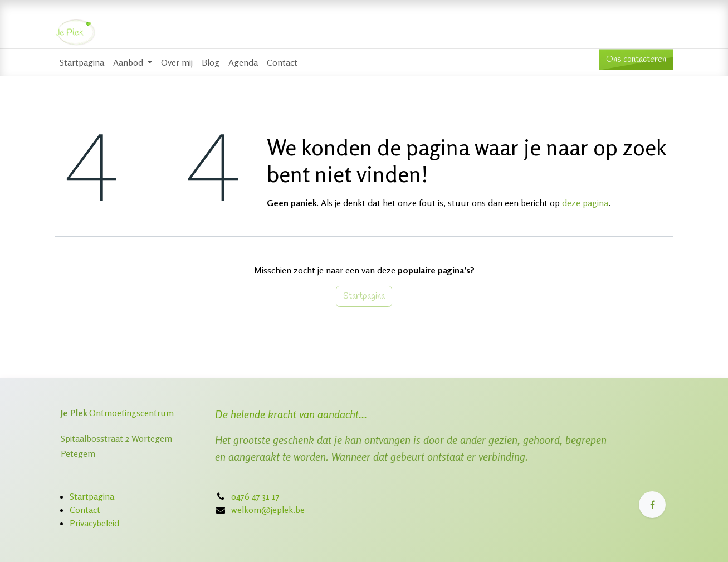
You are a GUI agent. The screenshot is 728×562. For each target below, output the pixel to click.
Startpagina (364, 296)
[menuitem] (82, 62)
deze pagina (585, 203)
